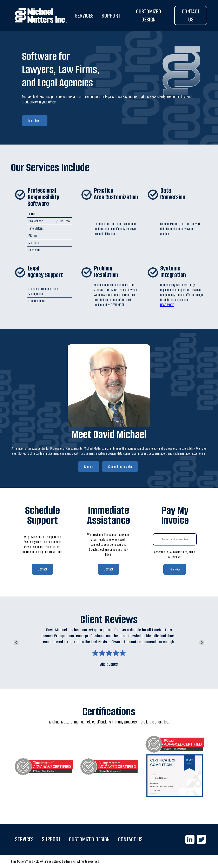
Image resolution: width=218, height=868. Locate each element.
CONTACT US (191, 15)
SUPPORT (111, 16)
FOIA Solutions (37, 301)
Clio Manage (36, 221)
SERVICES (84, 16)
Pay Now (175, 569)
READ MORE (167, 305)
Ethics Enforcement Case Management (43, 291)
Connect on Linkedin (120, 467)
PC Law (33, 236)
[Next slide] (202, 643)
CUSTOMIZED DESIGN (148, 15)
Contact (89, 467)
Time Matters (36, 228)
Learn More (35, 121)
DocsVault (34, 250)
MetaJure (34, 243)
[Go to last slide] (16, 643)
